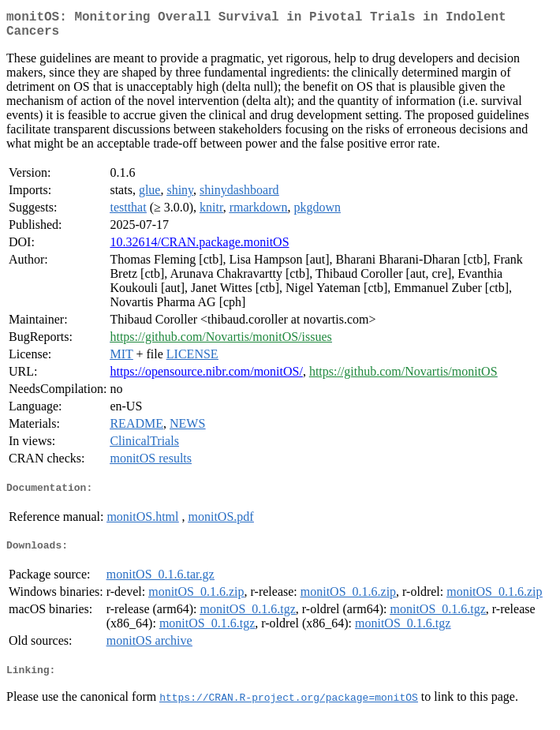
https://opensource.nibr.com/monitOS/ (206, 378)
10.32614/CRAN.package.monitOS (199, 248)
